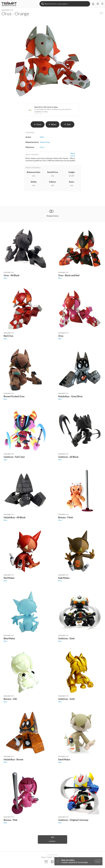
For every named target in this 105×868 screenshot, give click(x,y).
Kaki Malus (64, 578)
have (38, 124)
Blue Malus (9, 638)
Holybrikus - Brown (13, 759)
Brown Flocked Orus (14, 396)
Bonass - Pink (10, 820)
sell (67, 124)
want (52, 124)
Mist (5, 278)
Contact (49, 857)
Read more (73, 155)
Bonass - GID (10, 699)
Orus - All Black (12, 275)
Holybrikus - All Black (15, 517)
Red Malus (9, 578)
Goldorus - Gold (66, 699)
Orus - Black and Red (69, 275)
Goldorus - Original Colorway (73, 820)
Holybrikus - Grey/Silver (70, 396)
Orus (61, 336)
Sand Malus (64, 759)
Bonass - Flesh (66, 517)
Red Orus (8, 336)
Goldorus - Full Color (14, 457)
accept (98, 861)
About (43, 857)
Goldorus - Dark (66, 638)
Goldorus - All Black (68, 457)
